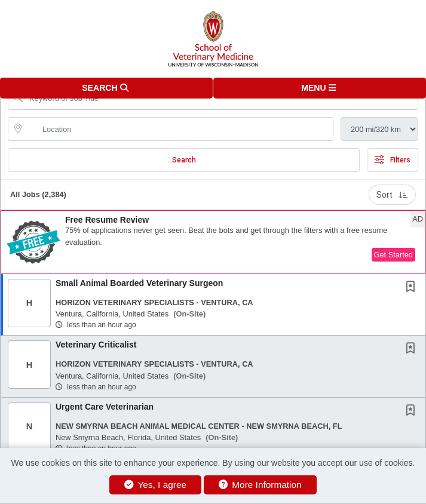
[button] (320, 88)
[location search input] (179, 129)
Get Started (393, 255)
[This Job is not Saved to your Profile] (413, 288)
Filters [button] (393, 160)
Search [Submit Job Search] (184, 160)
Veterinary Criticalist (96, 345)
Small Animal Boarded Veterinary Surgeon (139, 283)
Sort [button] (392, 195)
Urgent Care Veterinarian (105, 407)
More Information (260, 485)
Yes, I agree (155, 485)
